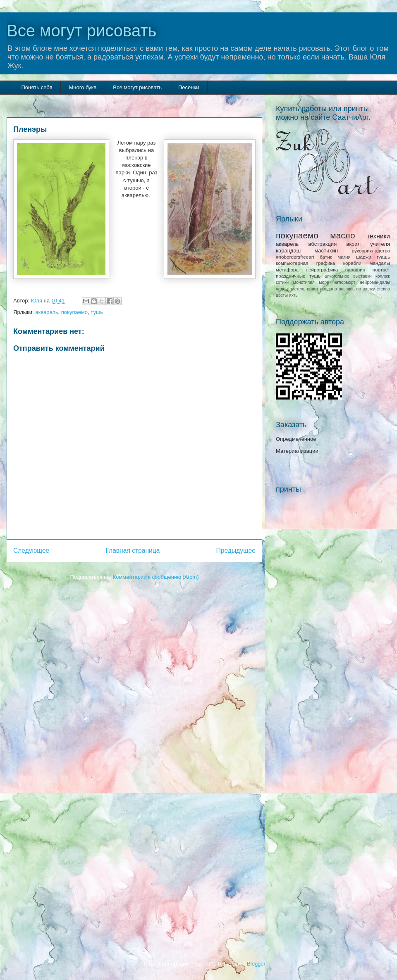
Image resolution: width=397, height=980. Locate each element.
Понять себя (37, 87)
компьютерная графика (305, 263)
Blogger (256, 964)
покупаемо (74, 312)
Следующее (31, 551)
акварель (47, 312)
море (324, 282)
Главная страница (133, 551)
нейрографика (322, 270)
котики (282, 282)
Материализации (297, 451)
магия (344, 257)
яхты (294, 295)
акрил (353, 244)
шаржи (364, 257)
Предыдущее (236, 551)
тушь (97, 312)
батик (326, 257)
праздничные (291, 276)
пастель (297, 289)
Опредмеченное (296, 439)
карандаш (288, 251)
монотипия (304, 282)
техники (378, 236)
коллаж (383, 276)
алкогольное (337, 276)
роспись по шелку (357, 289)
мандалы (380, 263)
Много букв (83, 87)
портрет (381, 270)
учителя (380, 244)
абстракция (322, 244)
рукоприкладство (371, 251)
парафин (355, 270)
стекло (383, 289)
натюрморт (345, 282)
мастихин (326, 251)
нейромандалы (375, 282)
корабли (352, 263)
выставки (362, 276)
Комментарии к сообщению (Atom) (156, 577)
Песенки (189, 87)
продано (328, 289)
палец (282, 289)
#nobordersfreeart (295, 257)
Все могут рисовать (81, 31)
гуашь (383, 257)
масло (342, 235)
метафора (287, 270)
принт (313, 289)
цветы (282, 295)
